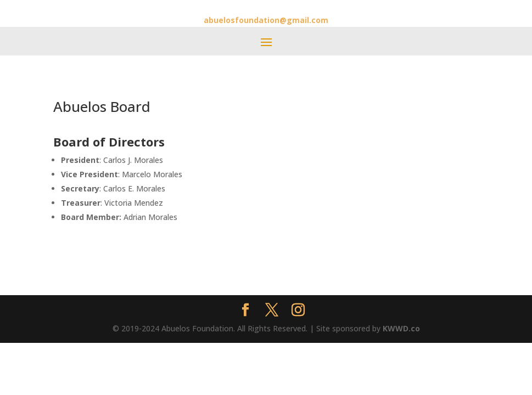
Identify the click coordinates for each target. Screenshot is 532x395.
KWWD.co (401, 328)
